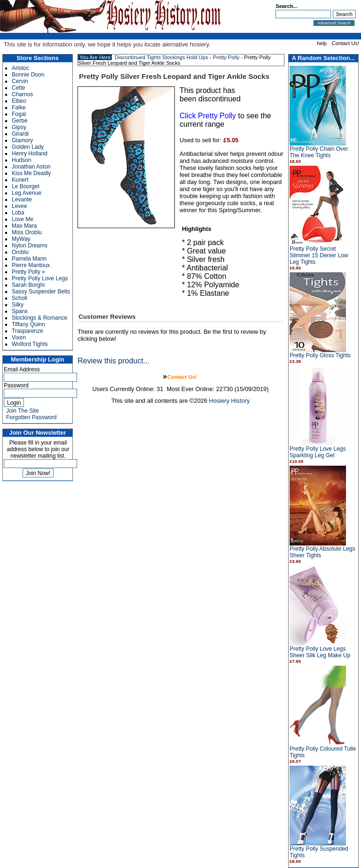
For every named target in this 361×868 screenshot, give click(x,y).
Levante (22, 200)
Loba (18, 213)
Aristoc (20, 68)
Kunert (20, 180)
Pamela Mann (29, 259)
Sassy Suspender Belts (41, 292)
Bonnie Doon (28, 75)
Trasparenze (27, 331)
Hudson (21, 160)
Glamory (22, 140)
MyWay (21, 239)
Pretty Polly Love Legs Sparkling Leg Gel (318, 452)
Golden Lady (28, 147)
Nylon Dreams (30, 246)
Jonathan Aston (31, 167)
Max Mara (24, 226)
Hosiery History (230, 401)
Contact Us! (345, 43)
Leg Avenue (27, 193)
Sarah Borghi (28, 285)
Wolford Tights (30, 344)
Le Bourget (26, 186)
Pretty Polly (226, 57)
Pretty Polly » (28, 272)
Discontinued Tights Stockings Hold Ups (161, 57)
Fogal (19, 114)
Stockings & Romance (39, 318)
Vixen (19, 338)
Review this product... (114, 361)
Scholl (20, 298)
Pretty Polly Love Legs (40, 278)
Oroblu (20, 252)
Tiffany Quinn (28, 324)
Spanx (20, 311)
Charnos (22, 94)
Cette (19, 88)
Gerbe (20, 121)
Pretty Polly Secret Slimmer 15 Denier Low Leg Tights (319, 255)
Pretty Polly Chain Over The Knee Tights (319, 152)
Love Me (23, 219)
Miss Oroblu (27, 232)
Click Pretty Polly (208, 116)
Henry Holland (30, 154)
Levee (20, 206)
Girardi (20, 134)
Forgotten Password (31, 417)
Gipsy (19, 127)
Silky (18, 305)
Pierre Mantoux (31, 265)
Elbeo (19, 101)
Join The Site (23, 411)
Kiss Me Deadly (31, 173)
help (322, 43)
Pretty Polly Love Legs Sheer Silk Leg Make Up (320, 652)
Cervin (20, 81)
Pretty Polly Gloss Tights (320, 355)
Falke (19, 108)
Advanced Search (334, 23)
